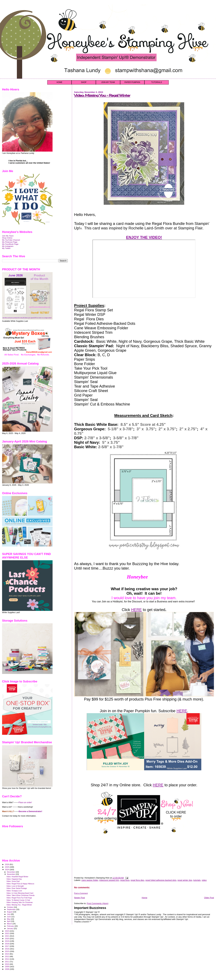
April (9, 921)
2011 (7, 962)
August (10, 912)
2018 (7, 944)
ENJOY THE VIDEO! (144, 237)
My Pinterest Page (10, 242)
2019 (7, 941)
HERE (137, 610)
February (11, 926)
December (11, 872)
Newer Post (79, 898)
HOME (59, 82)
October (10, 907)
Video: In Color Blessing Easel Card (20, 893)
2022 (7, 933)
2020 (7, 938)
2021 (7, 936)
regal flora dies (137, 880)
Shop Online (7, 238)
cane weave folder (90, 880)
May (9, 919)
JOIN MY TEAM (108, 82)
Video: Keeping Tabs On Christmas (19, 902)
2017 (7, 946)
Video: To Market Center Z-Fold (18, 900)
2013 (7, 956)
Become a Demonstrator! (30, 811)
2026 (7, 864)
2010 (7, 964)
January (10, 928)
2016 (7, 949)
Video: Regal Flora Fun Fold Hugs (19, 898)
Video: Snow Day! (13, 881)
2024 (7, 869)
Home (145, 898)
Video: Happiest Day (14, 879)
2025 (7, 867)
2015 (7, 951)
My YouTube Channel (11, 240)
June (9, 917)
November (11, 874)
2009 (7, 966)
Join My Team (8, 236)
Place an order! (25, 802)
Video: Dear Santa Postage (17, 888)
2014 (7, 954)
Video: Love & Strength (15, 886)
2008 (7, 969)
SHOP (84, 82)
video (204, 880)
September (12, 909)
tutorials (197, 880)
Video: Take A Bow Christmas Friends (20, 895)
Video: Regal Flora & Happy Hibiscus (20, 884)
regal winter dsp (185, 880)
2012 (7, 959)
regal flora (125, 880)
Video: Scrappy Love (14, 891)
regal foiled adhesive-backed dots (161, 880)
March (10, 924)
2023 (7, 931)
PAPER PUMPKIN (132, 82)
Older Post (209, 898)
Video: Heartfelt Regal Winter (17, 877)
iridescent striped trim (109, 880)
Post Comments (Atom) (98, 903)
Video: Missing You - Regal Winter (102, 95)
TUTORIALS (156, 82)
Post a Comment (81, 893)
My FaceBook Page (10, 244)
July (9, 914)
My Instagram (8, 246)
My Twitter (6, 248)
